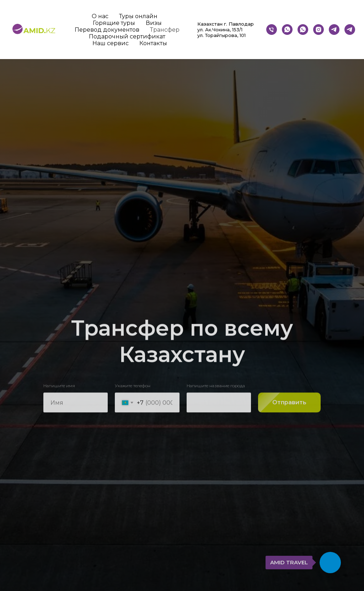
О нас (100, 16)
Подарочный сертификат (127, 36)
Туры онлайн (138, 16)
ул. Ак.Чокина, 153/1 (220, 30)
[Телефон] (272, 30)
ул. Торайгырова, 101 (221, 35)
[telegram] (350, 30)
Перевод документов (107, 30)
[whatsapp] (287, 30)
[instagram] (318, 30)
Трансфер (165, 30)
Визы (154, 23)
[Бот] (334, 30)
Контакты (153, 43)
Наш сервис (111, 43)
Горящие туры (114, 23)
